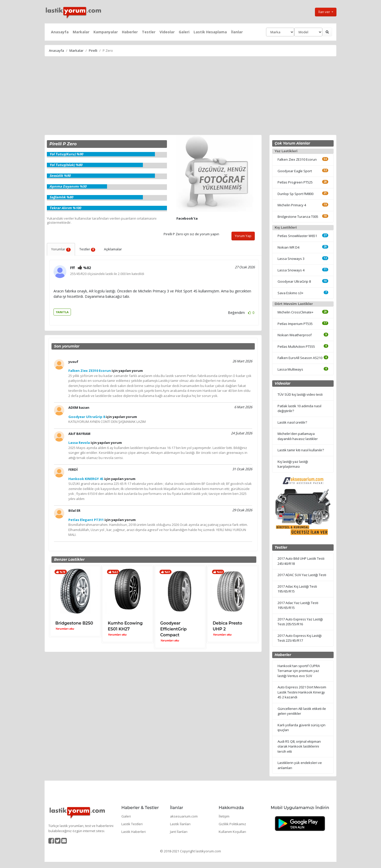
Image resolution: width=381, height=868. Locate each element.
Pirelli (93, 50)
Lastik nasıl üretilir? (292, 422)
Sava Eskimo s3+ (290, 293)
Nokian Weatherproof (295, 335)
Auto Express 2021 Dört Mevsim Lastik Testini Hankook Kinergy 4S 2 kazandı (302, 692)
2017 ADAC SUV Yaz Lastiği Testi (302, 575)
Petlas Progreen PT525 (295, 182)
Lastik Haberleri (134, 832)
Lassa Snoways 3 (291, 259)
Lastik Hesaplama (210, 32)
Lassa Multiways (290, 369)
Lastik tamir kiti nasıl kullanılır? (301, 450)
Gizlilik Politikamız (232, 824)
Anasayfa (60, 32)
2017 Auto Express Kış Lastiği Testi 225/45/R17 (300, 638)
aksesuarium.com (184, 816)
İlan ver (325, 12)
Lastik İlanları (180, 824)
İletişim (224, 816)
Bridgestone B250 (74, 623)
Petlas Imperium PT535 (295, 324)
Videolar (167, 32)
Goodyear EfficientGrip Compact (173, 629)
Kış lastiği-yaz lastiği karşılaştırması (293, 464)
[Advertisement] (190, 96)
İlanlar (237, 32)
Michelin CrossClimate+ (295, 312)
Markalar (81, 32)
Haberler (130, 32)
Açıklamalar (113, 249)
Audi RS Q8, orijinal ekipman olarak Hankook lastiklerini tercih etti (299, 746)
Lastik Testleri (132, 824)
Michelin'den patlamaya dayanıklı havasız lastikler (298, 436)
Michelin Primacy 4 (292, 205)
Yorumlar (61, 249)
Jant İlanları (179, 832)
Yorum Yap (243, 236)
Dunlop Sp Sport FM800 (295, 194)
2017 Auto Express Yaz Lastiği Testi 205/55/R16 (300, 622)
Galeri (184, 32)
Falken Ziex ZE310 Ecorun (297, 159)
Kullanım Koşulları (232, 832)
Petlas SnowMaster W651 (297, 236)
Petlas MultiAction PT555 (296, 346)
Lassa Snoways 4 (291, 270)
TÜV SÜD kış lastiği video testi (300, 394)
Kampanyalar (106, 32)
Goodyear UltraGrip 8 (294, 281)
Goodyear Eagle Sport (295, 171)
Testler (149, 32)
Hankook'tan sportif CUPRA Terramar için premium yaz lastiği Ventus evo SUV (299, 671)
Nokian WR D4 (288, 247)
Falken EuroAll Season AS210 (300, 358)
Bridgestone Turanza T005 (298, 217)
